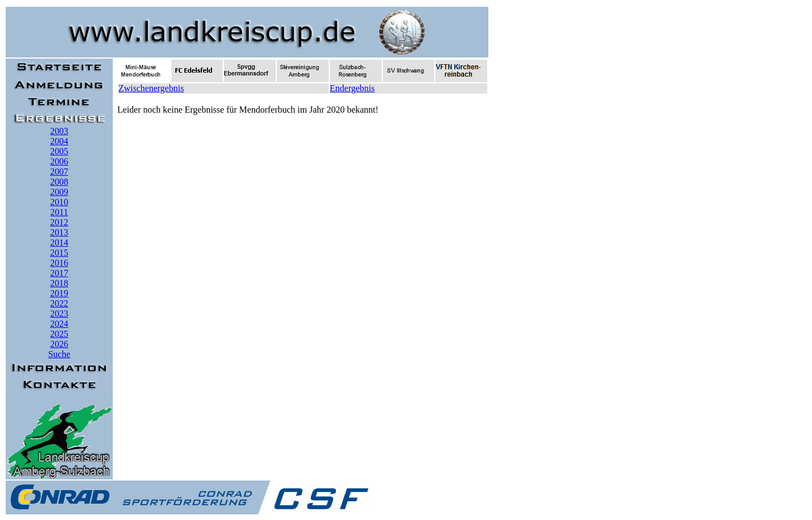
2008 (59, 182)
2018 (59, 283)
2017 (59, 273)
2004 (59, 141)
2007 (59, 172)
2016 (59, 263)
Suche (59, 354)
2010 (59, 202)
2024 (59, 324)
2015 (59, 253)
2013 (59, 232)
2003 (59, 131)
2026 (59, 344)
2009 (59, 192)
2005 (59, 151)
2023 (59, 314)
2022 (59, 303)
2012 (59, 222)
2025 (59, 334)
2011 (59, 212)
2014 (59, 243)
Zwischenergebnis (151, 88)
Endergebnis (352, 88)
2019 (59, 293)
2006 (59, 161)
